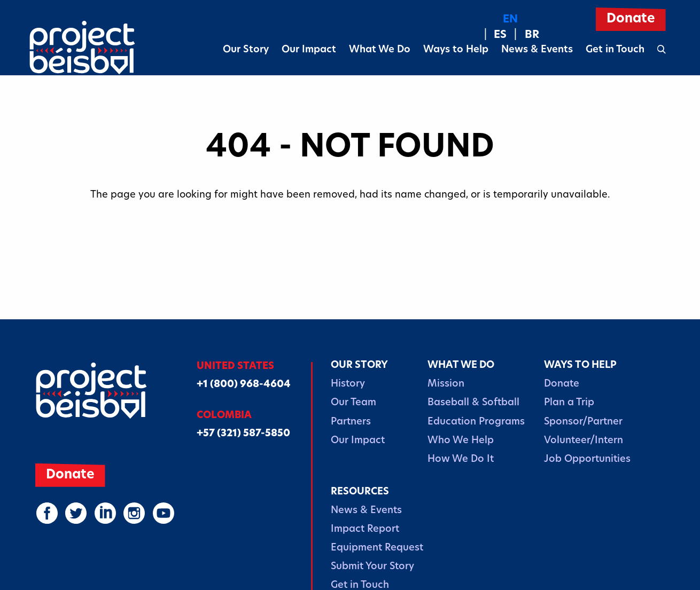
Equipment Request (377, 548)
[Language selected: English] (510, 28)
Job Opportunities (587, 459)
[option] (494, 35)
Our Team (353, 403)
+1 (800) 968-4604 (244, 385)
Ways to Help (456, 50)
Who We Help (461, 441)
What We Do (380, 50)
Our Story (246, 50)
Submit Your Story (372, 567)
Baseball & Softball (473, 403)
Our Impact (309, 50)
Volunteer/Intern (584, 441)
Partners (351, 422)
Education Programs (476, 422)
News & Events (537, 50)
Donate (562, 384)
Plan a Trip (569, 403)
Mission (446, 384)
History (348, 384)
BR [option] (532, 35)
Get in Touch (615, 50)
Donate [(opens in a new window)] (631, 19)
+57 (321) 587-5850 (243, 434)
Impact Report (365, 529)
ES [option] (500, 35)
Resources (360, 492)
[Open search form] (662, 50)
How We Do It (461, 459)
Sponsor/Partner (583, 422)
